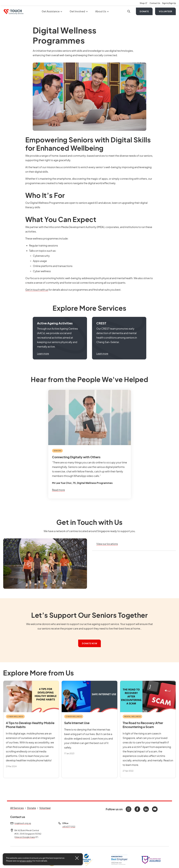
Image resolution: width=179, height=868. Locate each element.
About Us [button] (102, 11)
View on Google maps (26, 837)
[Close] (77, 858)
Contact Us (155, 3)
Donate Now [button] (90, 643)
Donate (144, 11)
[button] (60, 338)
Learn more (43, 353)
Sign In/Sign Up (169, 3)
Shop (144, 3)
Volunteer (166, 11)
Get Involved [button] (79, 11)
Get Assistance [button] (52, 11)
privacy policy (26, 861)
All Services (17, 808)
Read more (58, 490)
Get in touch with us (37, 290)
